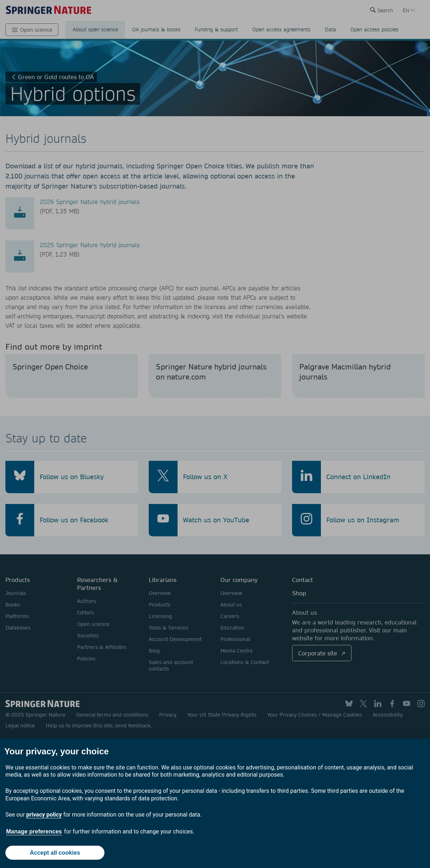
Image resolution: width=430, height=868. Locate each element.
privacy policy (44, 815)
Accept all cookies (55, 853)
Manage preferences (34, 831)
